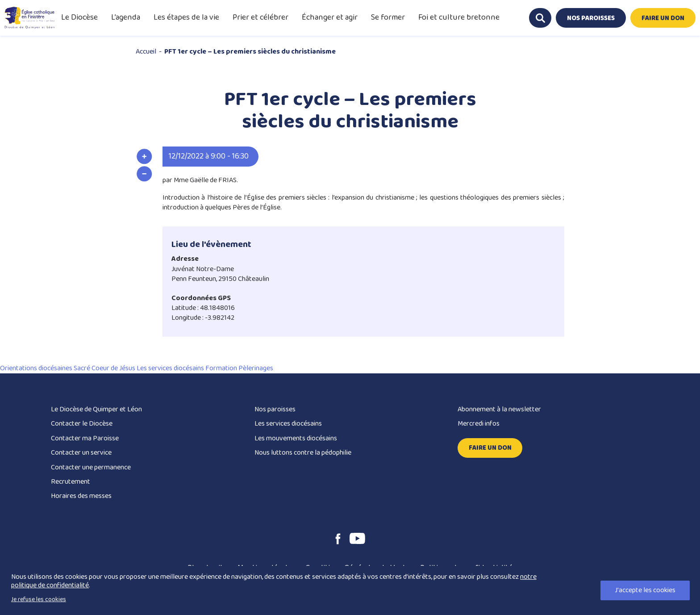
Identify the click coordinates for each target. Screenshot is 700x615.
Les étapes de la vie (186, 17)
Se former (388, 17)
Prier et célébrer (260, 17)
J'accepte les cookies (645, 590)
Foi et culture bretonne (459, 17)
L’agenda (126, 17)
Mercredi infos (479, 424)
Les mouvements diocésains (296, 438)
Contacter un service (81, 453)
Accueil (146, 52)
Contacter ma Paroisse (85, 438)
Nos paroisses (275, 409)
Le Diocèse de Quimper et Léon (96, 409)
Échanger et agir (330, 17)
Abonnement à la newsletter (499, 409)
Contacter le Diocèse (82, 424)
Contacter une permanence (91, 467)
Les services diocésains (288, 424)
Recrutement (71, 482)
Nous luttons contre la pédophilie (303, 453)
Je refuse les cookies (39, 599)
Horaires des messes (81, 496)
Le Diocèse (79, 17)
